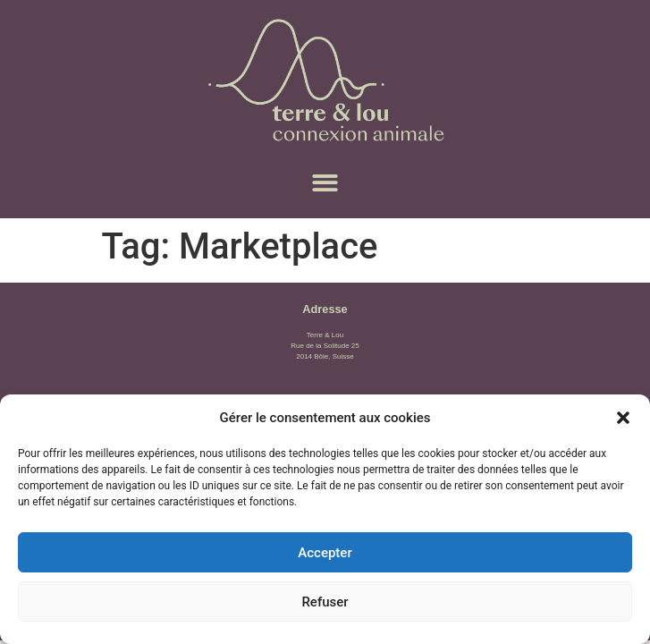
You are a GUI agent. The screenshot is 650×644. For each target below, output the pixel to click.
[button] (623, 418)
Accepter (325, 553)
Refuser (325, 602)
